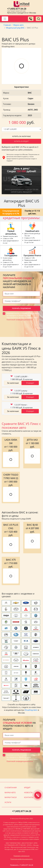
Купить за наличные (21, 136)
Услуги (8, 802)
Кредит (27, 788)
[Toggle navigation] (5, 19)
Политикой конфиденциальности (20, 320)
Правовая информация (21, 856)
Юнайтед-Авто (31, 710)
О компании (11, 788)
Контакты (29, 797)
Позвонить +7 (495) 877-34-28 (22, 865)
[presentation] (20, 333)
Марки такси (11, 797)
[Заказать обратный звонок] (31, 19)
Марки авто (10, 792)
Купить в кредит (21, 141)
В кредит (30, 383)
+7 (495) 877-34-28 (17, 9)
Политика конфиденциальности (21, 859)
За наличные (13, 383)
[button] (12, 377)
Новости (28, 792)
